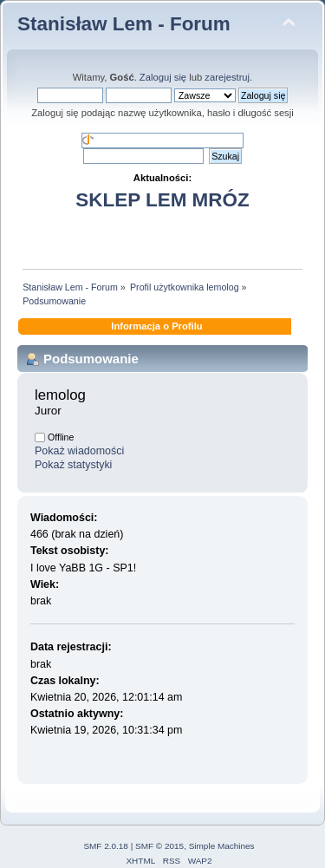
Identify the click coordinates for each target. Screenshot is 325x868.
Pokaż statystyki (73, 465)
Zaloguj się (163, 77)
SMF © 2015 (159, 846)
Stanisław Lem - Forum (124, 24)
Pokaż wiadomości (79, 451)
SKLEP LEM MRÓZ (162, 200)
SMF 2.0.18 (106, 846)
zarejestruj (227, 77)
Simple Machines (222, 846)
